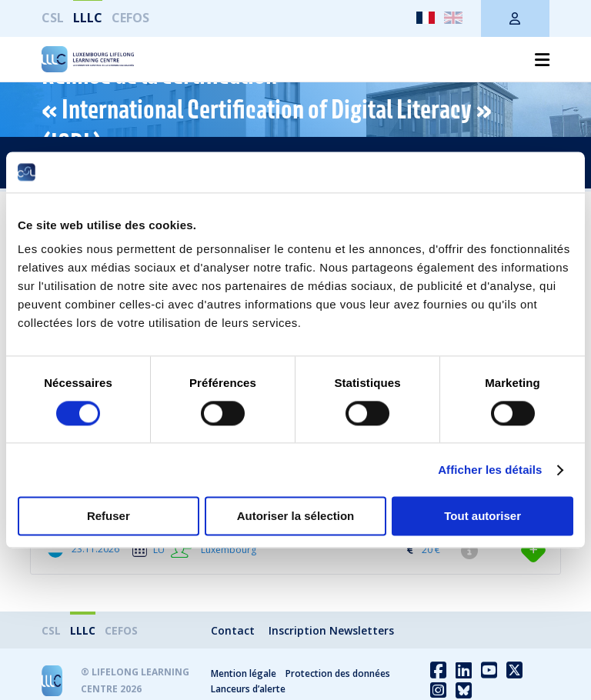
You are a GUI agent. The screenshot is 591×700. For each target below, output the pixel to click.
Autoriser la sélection (296, 517)
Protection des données (338, 673)
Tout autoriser (482, 517)
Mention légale (244, 673)
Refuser (109, 517)
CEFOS (130, 18)
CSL (53, 18)
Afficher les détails (490, 470)
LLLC (88, 18)
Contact (233, 630)
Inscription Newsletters (331, 630)
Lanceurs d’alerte (248, 689)
